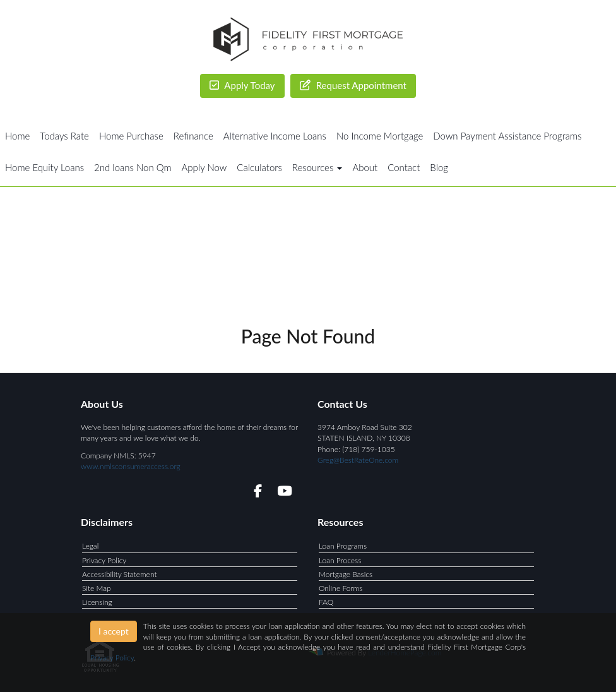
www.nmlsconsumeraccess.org (131, 466)
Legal (90, 546)
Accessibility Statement (120, 574)
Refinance (193, 136)
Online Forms (341, 588)
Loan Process (340, 560)
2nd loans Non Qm (133, 167)
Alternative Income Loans (275, 136)
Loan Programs (343, 546)
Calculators (259, 167)
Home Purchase (131, 136)
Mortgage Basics (346, 574)
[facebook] (254, 493)
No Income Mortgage (380, 136)
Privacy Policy (104, 560)
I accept (114, 631)
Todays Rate (64, 136)
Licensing (97, 602)
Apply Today (242, 85)
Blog (439, 167)
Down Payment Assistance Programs (507, 136)
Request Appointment (353, 85)
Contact (404, 167)
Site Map (97, 588)
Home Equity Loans (44, 167)
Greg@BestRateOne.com (358, 460)
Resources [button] (317, 167)
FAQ (326, 602)
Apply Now (204, 167)
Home (17, 136)
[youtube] (284, 493)
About (365, 167)
